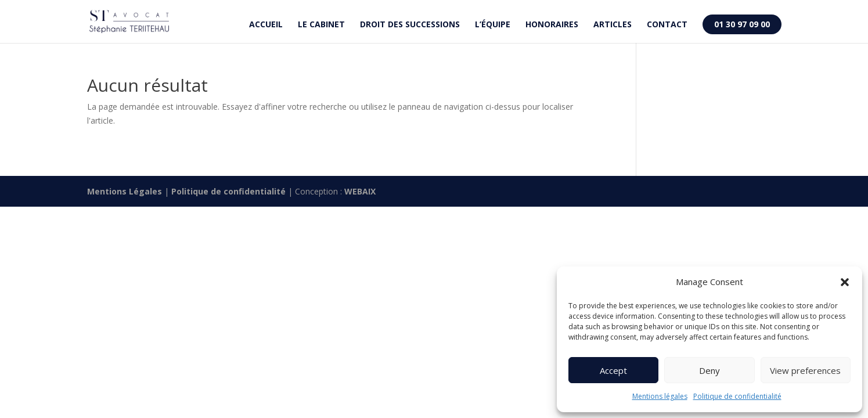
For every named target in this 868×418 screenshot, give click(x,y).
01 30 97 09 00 (742, 24)
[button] (845, 282)
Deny (709, 370)
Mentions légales (660, 396)
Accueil (266, 25)
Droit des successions (410, 25)
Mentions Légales (125, 191)
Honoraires (552, 25)
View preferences (805, 370)
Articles (613, 25)
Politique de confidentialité (737, 396)
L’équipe (493, 25)
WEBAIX (360, 191)
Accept (613, 370)
